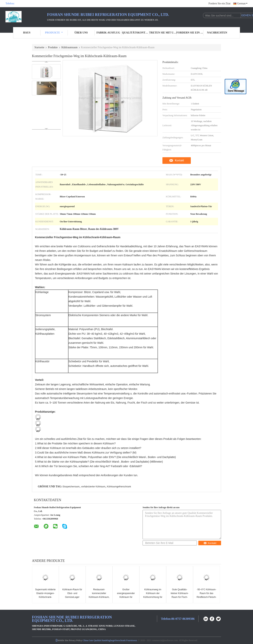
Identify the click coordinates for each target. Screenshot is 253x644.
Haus (27, 33)
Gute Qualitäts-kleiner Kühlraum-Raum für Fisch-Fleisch (180, 595)
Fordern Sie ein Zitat (220, 3)
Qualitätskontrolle (136, 33)
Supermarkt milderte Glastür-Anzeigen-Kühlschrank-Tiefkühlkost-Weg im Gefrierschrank (45, 597)
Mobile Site (62, 640)
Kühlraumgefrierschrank (119, 487)
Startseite (39, 47)
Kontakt (179, 160)
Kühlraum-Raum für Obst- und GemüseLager (72, 593)
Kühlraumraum (70, 47)
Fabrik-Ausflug (108, 33)
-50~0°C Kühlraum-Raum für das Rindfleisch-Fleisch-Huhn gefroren (207, 595)
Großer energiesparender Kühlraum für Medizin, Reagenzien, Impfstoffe (126, 597)
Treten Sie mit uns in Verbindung (163, 33)
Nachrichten (217, 33)
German (242, 3)
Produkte (54, 33)
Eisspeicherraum (71, 487)
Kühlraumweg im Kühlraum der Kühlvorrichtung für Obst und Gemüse (153, 595)
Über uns (81, 33)
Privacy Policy (75, 640)
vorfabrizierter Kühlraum (93, 487)
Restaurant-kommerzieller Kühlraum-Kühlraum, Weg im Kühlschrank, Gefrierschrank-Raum (99, 597)
